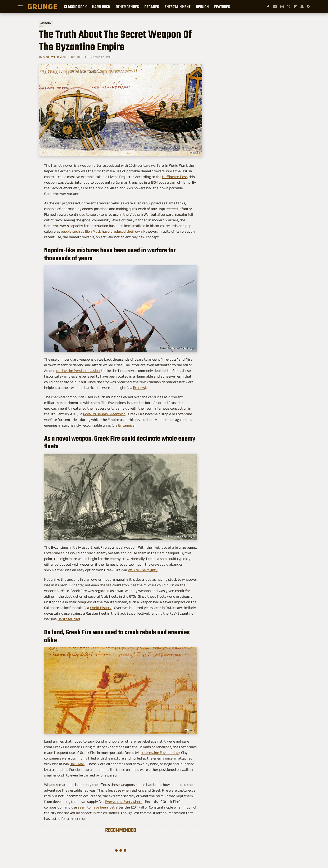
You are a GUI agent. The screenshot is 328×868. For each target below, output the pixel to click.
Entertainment (177, 7)
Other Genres (127, 7)
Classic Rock (75, 7)
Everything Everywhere (124, 802)
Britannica (126, 425)
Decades (152, 7)
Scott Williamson (55, 57)
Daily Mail (77, 764)
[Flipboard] (295, 7)
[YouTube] (275, 7)
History (46, 23)
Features (222, 7)
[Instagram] (282, 7)
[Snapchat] (302, 7)
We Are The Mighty (143, 570)
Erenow (139, 388)
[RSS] (309, 7)
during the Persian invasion (78, 371)
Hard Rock (101, 7)
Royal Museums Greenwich (104, 414)
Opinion (202, 7)
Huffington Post (175, 177)
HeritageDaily (68, 619)
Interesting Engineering (160, 753)
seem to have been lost (96, 807)
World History (101, 608)
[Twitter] (289, 7)
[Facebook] (268, 7)
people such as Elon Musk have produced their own (101, 231)
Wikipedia (195, 153)
